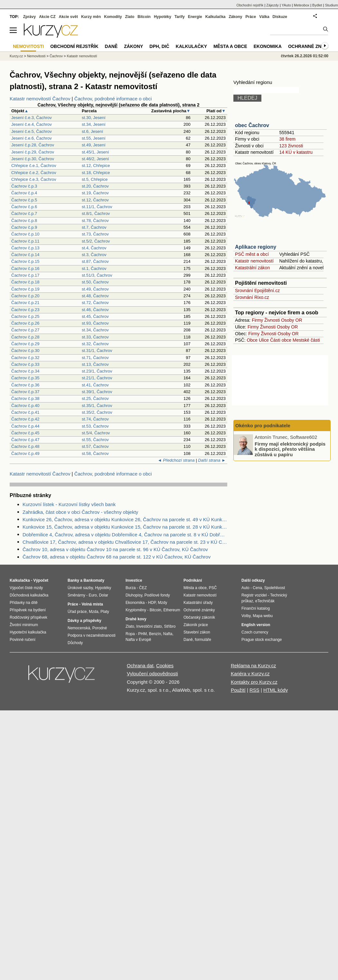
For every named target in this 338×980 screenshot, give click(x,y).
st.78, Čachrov (95, 221)
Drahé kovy (136, 619)
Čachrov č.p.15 (25, 261)
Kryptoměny (136, 610)
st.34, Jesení (94, 124)
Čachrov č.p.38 (25, 398)
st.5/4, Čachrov (96, 433)
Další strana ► (212, 460)
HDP (152, 603)
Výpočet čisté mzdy (26, 588)
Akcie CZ (47, 17)
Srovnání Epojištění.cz (257, 291)
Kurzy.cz (16, 56)
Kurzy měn (91, 17)
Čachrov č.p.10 (25, 234)
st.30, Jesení (94, 118)
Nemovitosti (36, 56)
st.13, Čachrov (95, 364)
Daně (111, 46)
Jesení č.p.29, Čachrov (33, 152)
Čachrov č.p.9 (24, 227)
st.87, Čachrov (95, 261)
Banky (73, 580)
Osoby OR (291, 320)
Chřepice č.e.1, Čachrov (34, 166)
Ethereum (172, 610)
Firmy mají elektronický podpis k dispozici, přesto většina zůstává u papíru (290, 449)
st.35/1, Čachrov (97, 406)
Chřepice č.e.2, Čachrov (34, 173)
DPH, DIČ (159, 46)
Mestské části (306, 340)
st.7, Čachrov (94, 227)
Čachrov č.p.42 (25, 419)
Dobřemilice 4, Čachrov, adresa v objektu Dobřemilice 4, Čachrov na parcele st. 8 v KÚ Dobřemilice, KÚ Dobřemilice (125, 535)
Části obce (281, 340)
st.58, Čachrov (95, 453)
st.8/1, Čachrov (96, 213)
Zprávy (29, 17)
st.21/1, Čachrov (97, 378)
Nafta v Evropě (138, 640)
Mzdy (163, 603)
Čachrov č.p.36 (25, 385)
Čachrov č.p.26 (25, 323)
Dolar (103, 595)
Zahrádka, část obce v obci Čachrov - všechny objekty (80, 512)
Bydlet (317, 5)
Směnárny (76, 595)
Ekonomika (268, 46)
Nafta (168, 634)
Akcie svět (68, 17)
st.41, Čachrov (95, 385)
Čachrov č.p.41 (25, 412)
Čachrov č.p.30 (25, 351)
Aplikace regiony (256, 247)
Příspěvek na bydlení (28, 610)
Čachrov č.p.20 (25, 296)
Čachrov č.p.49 (25, 453)
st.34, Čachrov (95, 330)
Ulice (264, 340)
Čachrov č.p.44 (25, 426)
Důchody (75, 643)
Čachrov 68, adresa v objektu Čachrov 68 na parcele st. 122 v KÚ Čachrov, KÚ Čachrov (117, 557)
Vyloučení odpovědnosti (152, 674)
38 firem (287, 139)
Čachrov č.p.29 (25, 344)
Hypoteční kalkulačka (28, 632)
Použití (238, 690)
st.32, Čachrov (95, 344)
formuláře (203, 640)
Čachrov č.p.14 (25, 255)
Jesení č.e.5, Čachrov (32, 131)
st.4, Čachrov (94, 248)
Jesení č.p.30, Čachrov (33, 159)
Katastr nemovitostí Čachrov (40, 99)
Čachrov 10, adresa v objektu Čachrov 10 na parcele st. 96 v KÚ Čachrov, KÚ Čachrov (115, 549)
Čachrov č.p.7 (24, 213)
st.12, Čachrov (95, 200)
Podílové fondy (157, 595)
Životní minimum (24, 625)
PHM (142, 634)
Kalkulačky (191, 46)
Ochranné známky (311, 46)
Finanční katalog (256, 608)
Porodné (100, 628)
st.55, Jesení (94, 138)
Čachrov (56, 56)
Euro (93, 595)
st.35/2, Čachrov (97, 412)
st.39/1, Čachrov (97, 392)
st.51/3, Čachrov (97, 275)
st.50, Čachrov (95, 282)
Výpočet (41, 580)
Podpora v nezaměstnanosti (92, 635)
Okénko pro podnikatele (263, 425)
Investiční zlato (149, 626)
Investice (134, 580)
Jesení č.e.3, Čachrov (32, 118)
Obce (252, 340)
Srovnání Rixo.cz (252, 297)
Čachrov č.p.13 (25, 248)
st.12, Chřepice (96, 166)
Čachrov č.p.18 (25, 282)
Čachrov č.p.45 (25, 433)
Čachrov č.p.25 (25, 316)
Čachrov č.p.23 (25, 310)
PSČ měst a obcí (252, 254)
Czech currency (255, 632)
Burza (131, 588)
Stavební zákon (197, 632)
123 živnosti (291, 146)
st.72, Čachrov (95, 303)
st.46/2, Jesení (95, 159)
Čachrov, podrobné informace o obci (113, 99)
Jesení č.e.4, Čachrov (32, 124)
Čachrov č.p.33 (25, 364)
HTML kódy (276, 690)
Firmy (257, 320)
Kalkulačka (216, 17)
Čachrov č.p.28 (25, 337)
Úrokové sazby (80, 588)
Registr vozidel (254, 595)
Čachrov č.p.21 (25, 303)
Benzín (155, 634)
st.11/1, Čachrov (97, 207)
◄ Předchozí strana (176, 460)
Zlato (130, 17)
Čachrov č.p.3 (24, 186)
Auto (245, 588)
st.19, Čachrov (95, 193)
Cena (257, 588)
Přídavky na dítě (24, 603)
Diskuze (280, 17)
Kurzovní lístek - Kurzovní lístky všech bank (69, 504)
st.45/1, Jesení (95, 152)
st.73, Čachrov (95, 234)
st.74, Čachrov (95, 419)
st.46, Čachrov (95, 310)
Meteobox (302, 5)
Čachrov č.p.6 (24, 207)
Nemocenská (79, 628)
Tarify (180, 17)
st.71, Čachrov (95, 358)
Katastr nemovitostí (254, 261)
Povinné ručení (23, 640)
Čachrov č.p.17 (25, 275)
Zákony (235, 17)
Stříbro (170, 626)
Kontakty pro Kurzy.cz (254, 682)
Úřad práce (77, 612)
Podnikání (193, 580)
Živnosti (272, 320)
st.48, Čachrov (95, 296)
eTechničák (265, 601)
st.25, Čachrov (95, 398)
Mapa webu (263, 616)
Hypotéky (163, 17)
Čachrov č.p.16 (25, 268)
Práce (251, 17)
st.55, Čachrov (95, 440)
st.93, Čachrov (95, 323)
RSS (254, 690)
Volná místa (92, 604)
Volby (246, 616)
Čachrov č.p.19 (25, 289)
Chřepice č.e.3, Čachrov (34, 179)
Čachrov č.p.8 (24, 221)
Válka (264, 17)
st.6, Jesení (92, 131)
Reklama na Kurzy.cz (253, 666)
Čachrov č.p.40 (25, 406)
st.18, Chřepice (96, 173)
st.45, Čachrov (95, 316)
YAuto (286, 5)
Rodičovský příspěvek (28, 617)
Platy (105, 612)
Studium (332, 5)
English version (256, 625)
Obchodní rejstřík (250, 5)
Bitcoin (144, 17)
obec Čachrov (252, 125)
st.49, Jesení (94, 145)
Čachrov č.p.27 (25, 330)
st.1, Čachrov (94, 268)
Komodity (113, 17)
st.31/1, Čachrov (97, 351)
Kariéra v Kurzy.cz (250, 674)
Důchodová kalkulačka (29, 595)
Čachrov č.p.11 (25, 241)
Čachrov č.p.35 (25, 378)
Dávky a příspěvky (84, 621)
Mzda (94, 612)
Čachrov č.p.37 (25, 392)
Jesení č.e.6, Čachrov (32, 138)
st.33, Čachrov (95, 337)
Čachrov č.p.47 (25, 440)
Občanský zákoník (199, 617)
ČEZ (143, 588)
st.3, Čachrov (94, 255)
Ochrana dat (140, 666)
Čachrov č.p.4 (24, 193)
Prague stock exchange (262, 640)
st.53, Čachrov (95, 426)
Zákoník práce (196, 625)
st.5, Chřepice (95, 179)
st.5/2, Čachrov (96, 241)
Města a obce (230, 46)
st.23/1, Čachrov (97, 371)
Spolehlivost (275, 588)
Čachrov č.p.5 (24, 200)
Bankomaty (94, 580)
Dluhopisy (134, 595)
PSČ (213, 588)
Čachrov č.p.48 (25, 446)
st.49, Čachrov (95, 289)
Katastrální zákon (252, 268)
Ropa (130, 634)
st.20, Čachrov (95, 186)
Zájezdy (272, 5)
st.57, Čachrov (95, 446)
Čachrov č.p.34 (25, 371)
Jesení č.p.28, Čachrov (33, 145)
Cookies (165, 666)
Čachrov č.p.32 (25, 358)
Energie (195, 17)
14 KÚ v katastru (296, 152)
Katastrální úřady (198, 603)
